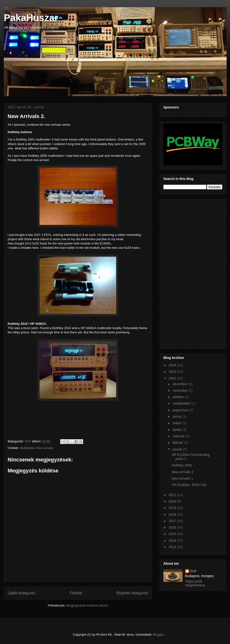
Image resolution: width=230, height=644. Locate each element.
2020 (173, 501)
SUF (193, 571)
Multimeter (27, 448)
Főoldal (76, 593)
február (178, 443)
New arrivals (45, 448)
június (177, 417)
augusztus (181, 410)
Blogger (158, 635)
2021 (173, 495)
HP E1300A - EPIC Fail (189, 485)
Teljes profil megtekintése (195, 583)
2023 (173, 372)
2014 (173, 541)
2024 (173, 365)
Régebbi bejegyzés (132, 593)
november (180, 390)
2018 (173, 514)
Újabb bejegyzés (21, 593)
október (179, 397)
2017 (173, 521)
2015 (173, 534)
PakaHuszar (31, 18)
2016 (173, 527)
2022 (173, 378)
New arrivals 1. (183, 478)
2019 (173, 508)
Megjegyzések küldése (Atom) (87, 605)
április (177, 430)
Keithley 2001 (182, 465)
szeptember (182, 403)
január (178, 449)
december (180, 384)
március (179, 436)
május (177, 423)
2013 (173, 547)
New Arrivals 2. (183, 472)
